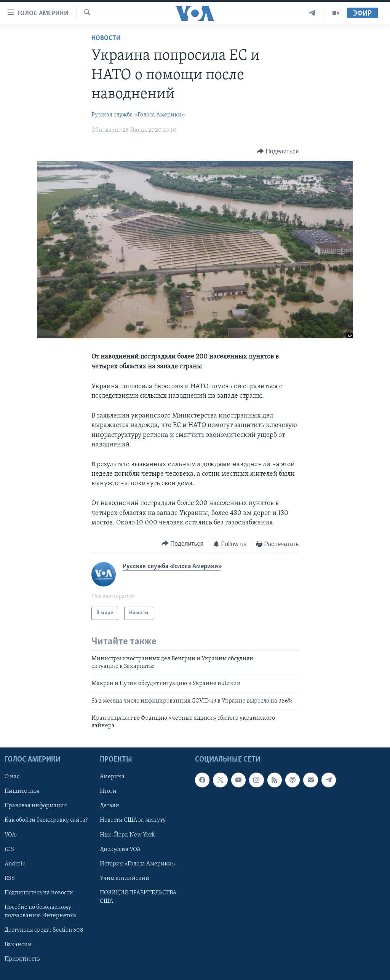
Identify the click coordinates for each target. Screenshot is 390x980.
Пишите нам (22, 791)
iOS (9, 849)
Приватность (22, 959)
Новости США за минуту (133, 820)
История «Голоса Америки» (137, 864)
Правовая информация (36, 806)
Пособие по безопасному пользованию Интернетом (40, 911)
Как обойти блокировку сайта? (46, 820)
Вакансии (18, 945)
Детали (109, 806)
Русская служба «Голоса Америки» (138, 115)
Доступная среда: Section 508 (44, 930)
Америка (112, 777)
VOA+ (12, 835)
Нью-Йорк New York (127, 835)
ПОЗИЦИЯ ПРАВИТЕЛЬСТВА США (138, 897)
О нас (12, 777)
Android (15, 864)
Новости (106, 38)
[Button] (278, 152)
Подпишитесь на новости (39, 893)
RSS (10, 878)
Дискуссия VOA (120, 849)
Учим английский (125, 878)
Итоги (108, 791)
